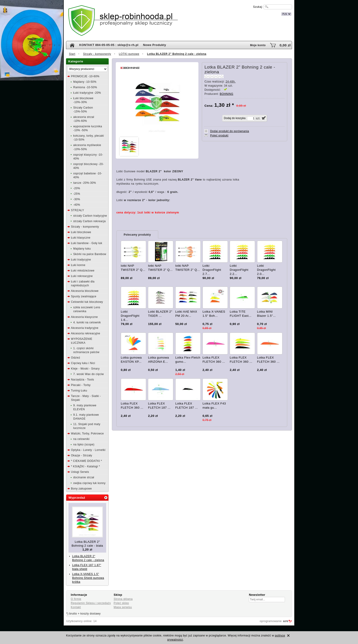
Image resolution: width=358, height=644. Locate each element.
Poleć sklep (121, 603)
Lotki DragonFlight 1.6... (130, 316)
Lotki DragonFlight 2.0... (266, 270)
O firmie (76, 599)
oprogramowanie (271, 621)
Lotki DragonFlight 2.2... (239, 270)
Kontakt (76, 607)
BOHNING (226, 94)
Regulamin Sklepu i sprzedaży (91, 603)
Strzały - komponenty (97, 54)
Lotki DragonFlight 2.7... (212, 270)
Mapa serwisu (123, 607)
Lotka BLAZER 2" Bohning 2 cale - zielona (88, 558)
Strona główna (123, 599)
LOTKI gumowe (129, 54)
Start (72, 54)
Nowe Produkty (154, 45)
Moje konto (258, 45)
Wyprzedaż (77, 498)
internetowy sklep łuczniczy (199, 13)
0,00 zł (285, 45)
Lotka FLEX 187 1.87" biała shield (87, 567)
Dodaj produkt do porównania (229, 131)
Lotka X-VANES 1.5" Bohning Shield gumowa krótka (88, 578)
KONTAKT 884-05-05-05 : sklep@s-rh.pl (109, 45)
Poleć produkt (219, 136)
